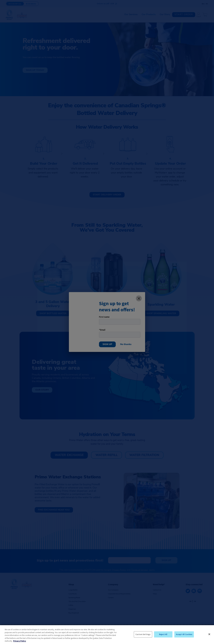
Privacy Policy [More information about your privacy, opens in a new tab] (20, 641)
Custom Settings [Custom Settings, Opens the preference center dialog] (143, 634)
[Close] (209, 634)
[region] (107, 635)
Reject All (163, 634)
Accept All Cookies (184, 634)
